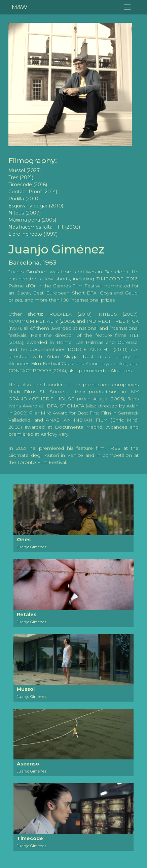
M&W (20, 7)
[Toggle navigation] (127, 7)
